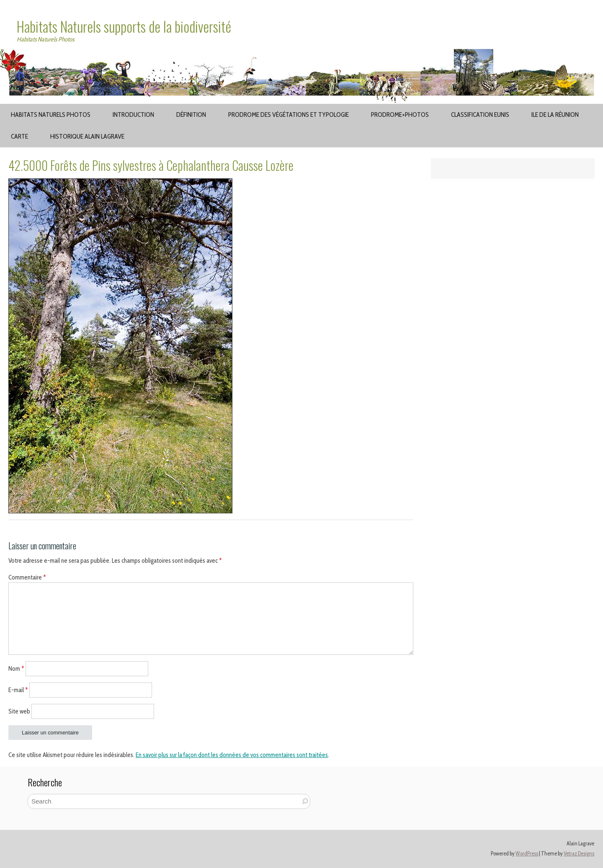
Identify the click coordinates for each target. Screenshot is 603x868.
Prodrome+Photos (400, 115)
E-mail (18, 690)
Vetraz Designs (579, 854)
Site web (19, 711)
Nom (16, 669)
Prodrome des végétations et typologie (289, 115)
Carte (19, 136)
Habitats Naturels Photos (51, 115)
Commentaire (27, 577)
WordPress (527, 854)
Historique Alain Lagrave (87, 136)
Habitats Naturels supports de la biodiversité (124, 26)
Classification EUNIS (480, 115)
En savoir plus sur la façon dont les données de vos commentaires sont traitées (232, 755)
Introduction (133, 115)
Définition (191, 115)
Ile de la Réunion (555, 115)
